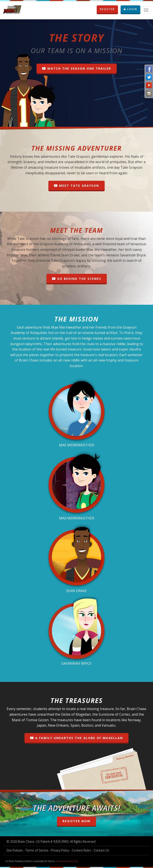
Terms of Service (37, 850)
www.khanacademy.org (66, 861)
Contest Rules (81, 850)
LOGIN (130, 9)
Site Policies (15, 850)
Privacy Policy (60, 850)
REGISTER (109, 9)
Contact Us (101, 850)
